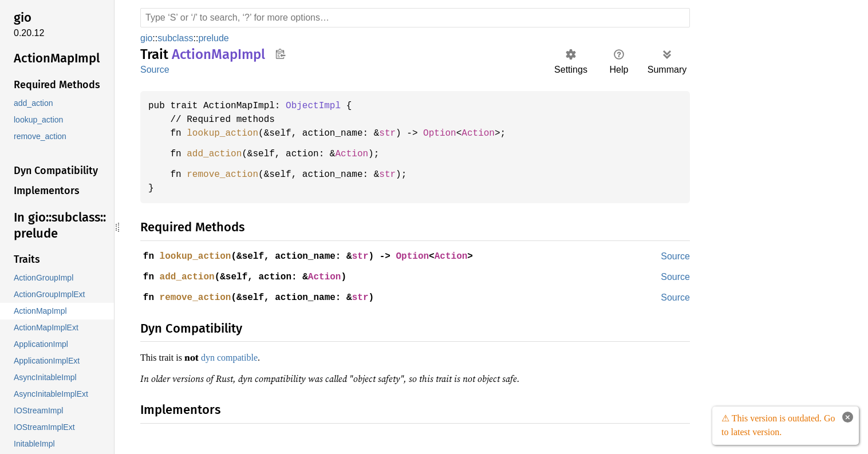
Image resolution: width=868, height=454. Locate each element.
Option (452, 133)
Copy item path (280, 54)
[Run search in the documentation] (415, 18)
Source (155, 70)
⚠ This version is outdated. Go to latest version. (777, 425)
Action (492, 133)
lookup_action (226, 133)
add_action (217, 154)
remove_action (226, 175)
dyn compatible (238, 357)
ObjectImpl (320, 106)
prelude (214, 38)
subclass (175, 38)
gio (147, 38)
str (397, 133)
